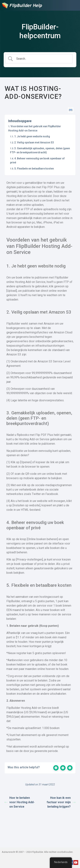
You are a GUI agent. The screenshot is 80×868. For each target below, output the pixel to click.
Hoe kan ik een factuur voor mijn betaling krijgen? (61, 802)
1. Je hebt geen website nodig (32, 136)
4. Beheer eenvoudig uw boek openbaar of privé (37, 160)
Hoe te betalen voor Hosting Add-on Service (20, 802)
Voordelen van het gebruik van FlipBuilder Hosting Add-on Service (35, 128)
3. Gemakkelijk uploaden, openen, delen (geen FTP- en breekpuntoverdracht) (40, 150)
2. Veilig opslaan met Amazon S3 (34, 142)
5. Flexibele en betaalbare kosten (34, 169)
